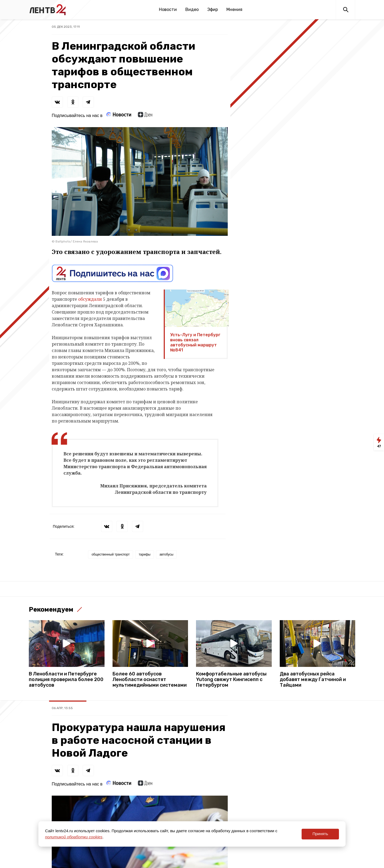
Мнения (234, 9)
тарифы (145, 554)
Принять (320, 834)
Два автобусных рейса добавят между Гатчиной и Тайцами (313, 680)
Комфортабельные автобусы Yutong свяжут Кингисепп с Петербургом (231, 680)
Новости (168, 9)
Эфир (213, 9)
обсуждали (90, 299)
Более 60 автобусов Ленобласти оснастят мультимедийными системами (150, 680)
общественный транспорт (111, 554)
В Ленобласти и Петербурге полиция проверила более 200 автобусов (66, 680)
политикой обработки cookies (74, 837)
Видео (192, 9)
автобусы (166, 554)
